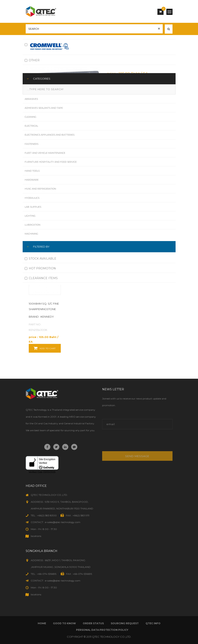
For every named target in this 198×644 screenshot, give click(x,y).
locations (36, 536)
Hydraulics (32, 198)
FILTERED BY (41, 247)
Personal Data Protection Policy (102, 630)
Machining (31, 234)
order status (93, 623)
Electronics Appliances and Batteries (50, 135)
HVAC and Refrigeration (40, 189)
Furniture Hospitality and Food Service (51, 162)
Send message (137, 456)
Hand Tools (32, 171)
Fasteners (32, 144)
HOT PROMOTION (40, 268)
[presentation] (130, 442)
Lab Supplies (33, 207)
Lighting (30, 216)
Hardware (32, 180)
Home (42, 623)
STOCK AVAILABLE (40, 259)
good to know (64, 623)
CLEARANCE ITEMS (41, 278)
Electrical (31, 126)
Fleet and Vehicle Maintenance (45, 153)
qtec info (153, 623)
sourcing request (125, 623)
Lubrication (33, 225)
